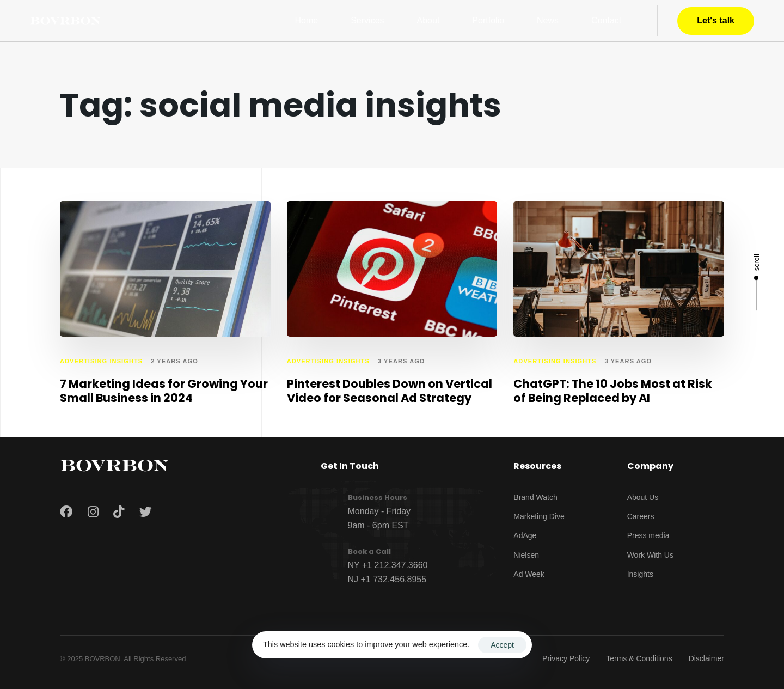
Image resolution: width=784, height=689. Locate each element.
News (548, 20)
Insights (640, 574)
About (428, 20)
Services (367, 20)
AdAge (525, 535)
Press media (648, 535)
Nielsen (526, 555)
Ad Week (529, 574)
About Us (643, 497)
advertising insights (101, 361)
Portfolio (488, 20)
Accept (502, 645)
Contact (606, 20)
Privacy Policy (566, 658)
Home (307, 20)
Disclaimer (706, 658)
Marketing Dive (539, 516)
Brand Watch (535, 497)
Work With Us (650, 555)
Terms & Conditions (639, 658)
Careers (641, 516)
